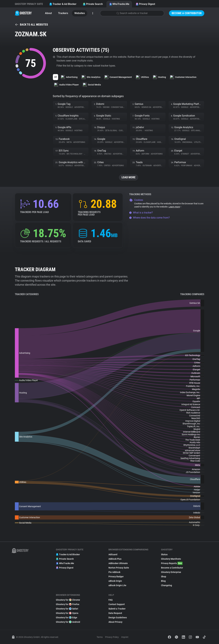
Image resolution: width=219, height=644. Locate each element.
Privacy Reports (172, 563)
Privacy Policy (112, 637)
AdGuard (113, 554)
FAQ (111, 600)
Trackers (63, 13)
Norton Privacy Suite (119, 568)
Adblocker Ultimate (118, 563)
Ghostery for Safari (67, 609)
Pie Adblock (114, 572)
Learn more (175, 207)
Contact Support (117, 604)
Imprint (125, 637)
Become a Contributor (187, 13)
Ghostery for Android (68, 622)
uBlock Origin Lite (117, 585)
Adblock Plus (115, 559)
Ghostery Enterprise (171, 572)
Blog (163, 581)
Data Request (115, 613)
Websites (80, 13)
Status (164, 554)
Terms (100, 637)
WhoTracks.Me (119, 4)
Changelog (166, 585)
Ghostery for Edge (67, 618)
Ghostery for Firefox (68, 604)
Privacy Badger (116, 577)
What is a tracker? (141, 213)
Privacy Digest (145, 4)
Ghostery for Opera (67, 613)
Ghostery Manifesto (171, 559)
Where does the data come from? (149, 218)
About (48, 13)
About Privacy (115, 622)
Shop (164, 577)
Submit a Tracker (117, 609)
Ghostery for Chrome (68, 600)
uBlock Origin (115, 581)
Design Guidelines (118, 618)
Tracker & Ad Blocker (63, 4)
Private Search (93, 4)
